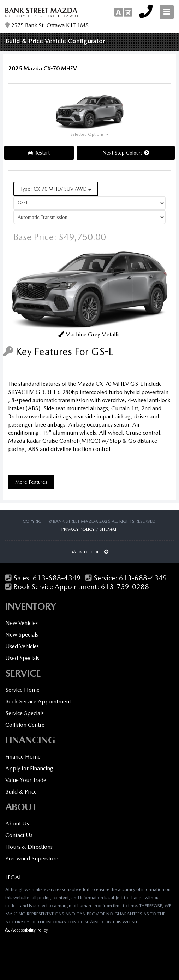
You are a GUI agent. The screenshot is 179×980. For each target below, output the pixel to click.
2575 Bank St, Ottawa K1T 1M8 (47, 25)
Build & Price (21, 792)
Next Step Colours (126, 153)
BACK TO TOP (90, 552)
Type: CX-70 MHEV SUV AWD (56, 189)
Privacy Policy (78, 529)
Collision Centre (25, 725)
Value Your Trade (26, 780)
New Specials (22, 635)
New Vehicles (22, 623)
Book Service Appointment (38, 701)
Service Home (22, 690)
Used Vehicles (22, 646)
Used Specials (22, 658)
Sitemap (109, 529)
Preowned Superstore (32, 859)
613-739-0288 (125, 587)
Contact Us (19, 835)
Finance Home (23, 757)
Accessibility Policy (27, 930)
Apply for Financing (29, 768)
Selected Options (87, 134)
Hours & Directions (29, 847)
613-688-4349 (57, 578)
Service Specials (25, 713)
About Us (17, 824)
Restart (39, 153)
